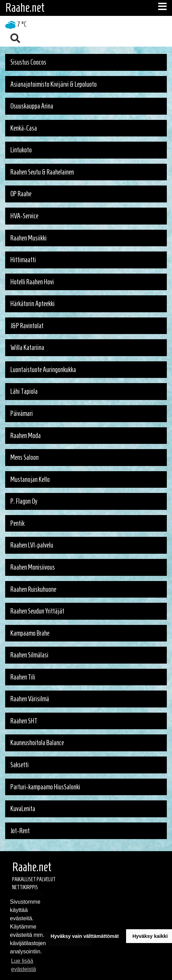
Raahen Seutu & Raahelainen (42, 172)
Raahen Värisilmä (30, 699)
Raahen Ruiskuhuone (33, 589)
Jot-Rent (20, 831)
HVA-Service (24, 216)
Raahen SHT (24, 721)
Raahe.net (25, 8)
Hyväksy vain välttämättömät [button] (85, 936)
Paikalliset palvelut (34, 879)
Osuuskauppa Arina (32, 106)
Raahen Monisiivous (33, 567)
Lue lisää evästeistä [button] (23, 965)
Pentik (17, 523)
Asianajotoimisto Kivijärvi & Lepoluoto (54, 84)
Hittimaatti (23, 260)
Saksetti (20, 765)
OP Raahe (21, 194)
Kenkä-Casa (24, 128)
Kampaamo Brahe (30, 633)
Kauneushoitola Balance (37, 743)
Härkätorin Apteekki (32, 304)
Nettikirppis (25, 887)
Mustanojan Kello (30, 479)
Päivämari (22, 413)
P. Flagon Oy (24, 501)
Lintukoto (21, 150)
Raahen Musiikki (28, 238)
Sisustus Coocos (28, 62)
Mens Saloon (25, 457)
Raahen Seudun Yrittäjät (37, 611)
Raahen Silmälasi (29, 655)
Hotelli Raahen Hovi (32, 282)
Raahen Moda (26, 436)
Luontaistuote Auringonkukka (43, 370)
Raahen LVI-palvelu (32, 545)
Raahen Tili (23, 677)
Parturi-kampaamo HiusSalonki (45, 787)
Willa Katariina (27, 348)
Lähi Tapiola (24, 391)
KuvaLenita (23, 809)
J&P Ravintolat (27, 326)
